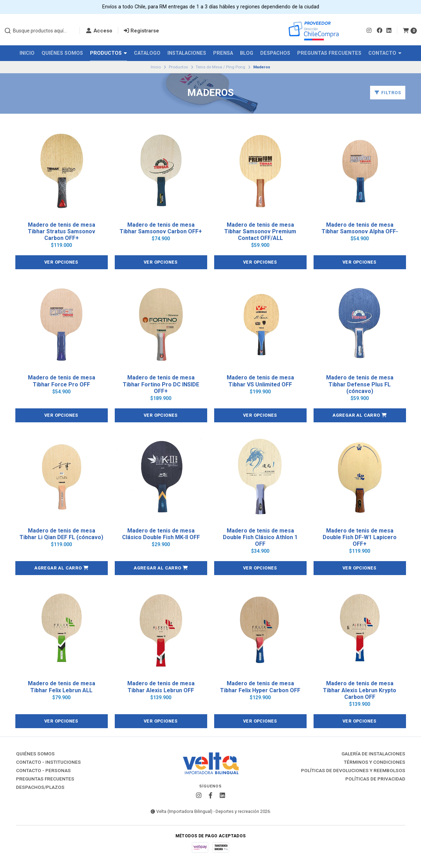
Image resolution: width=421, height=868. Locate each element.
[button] (360, 415)
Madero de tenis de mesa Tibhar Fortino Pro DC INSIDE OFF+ (161, 384)
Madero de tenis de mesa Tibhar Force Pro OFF (62, 381)
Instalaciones (187, 53)
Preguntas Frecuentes (329, 53)
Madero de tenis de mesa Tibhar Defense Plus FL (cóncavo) (360, 384)
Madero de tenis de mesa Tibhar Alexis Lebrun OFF (161, 687)
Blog (247, 53)
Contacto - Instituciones (48, 762)
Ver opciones (62, 262)
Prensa (223, 53)
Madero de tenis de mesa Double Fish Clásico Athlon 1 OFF (260, 537)
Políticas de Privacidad (375, 779)
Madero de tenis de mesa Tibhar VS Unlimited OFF (260, 381)
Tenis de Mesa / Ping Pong (220, 67)
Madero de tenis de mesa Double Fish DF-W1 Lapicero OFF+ (360, 537)
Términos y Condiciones (375, 762)
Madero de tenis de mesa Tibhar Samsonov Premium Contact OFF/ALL (260, 231)
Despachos (275, 53)
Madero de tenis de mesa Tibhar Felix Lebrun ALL (62, 687)
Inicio (27, 53)
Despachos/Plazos (40, 787)
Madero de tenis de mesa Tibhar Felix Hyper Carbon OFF (260, 687)
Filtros (388, 93)
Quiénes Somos (62, 53)
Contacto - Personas (43, 771)
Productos (108, 53)
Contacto (385, 53)
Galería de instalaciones (373, 754)
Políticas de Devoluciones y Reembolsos (353, 771)
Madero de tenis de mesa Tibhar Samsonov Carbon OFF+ (161, 228)
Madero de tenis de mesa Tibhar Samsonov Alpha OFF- (360, 228)
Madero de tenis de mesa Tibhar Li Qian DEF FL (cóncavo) (61, 534)
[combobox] (39, 31)
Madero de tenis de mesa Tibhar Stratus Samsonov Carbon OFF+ (62, 231)
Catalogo (147, 53)
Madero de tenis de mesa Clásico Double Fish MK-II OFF (161, 534)
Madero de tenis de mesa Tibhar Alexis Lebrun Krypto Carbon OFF (360, 690)
